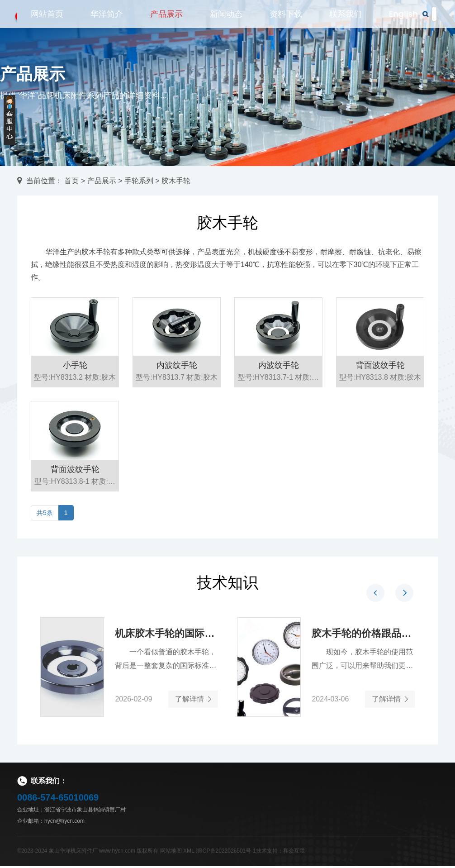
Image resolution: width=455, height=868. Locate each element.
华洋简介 (107, 19)
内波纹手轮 (177, 378)
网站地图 (171, 853)
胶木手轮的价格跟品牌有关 (363, 634)
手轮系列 (139, 181)
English (403, 19)
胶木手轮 (176, 181)
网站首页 (47, 19)
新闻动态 (226, 19)
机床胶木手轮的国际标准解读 (166, 634)
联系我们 (346, 19)
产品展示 (166, 19)
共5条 (45, 513)
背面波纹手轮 (380, 378)
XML (189, 853)
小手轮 (75, 378)
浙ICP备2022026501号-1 (226, 853)
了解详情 (192, 700)
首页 (71, 181)
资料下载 (286, 19)
